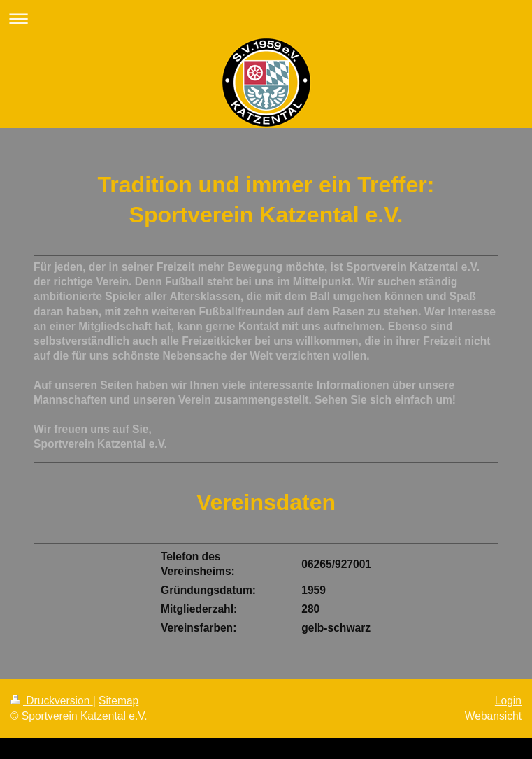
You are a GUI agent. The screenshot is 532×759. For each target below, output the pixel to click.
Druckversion (52, 701)
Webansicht (493, 716)
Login (508, 701)
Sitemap (118, 701)
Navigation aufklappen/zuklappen (266, 19)
